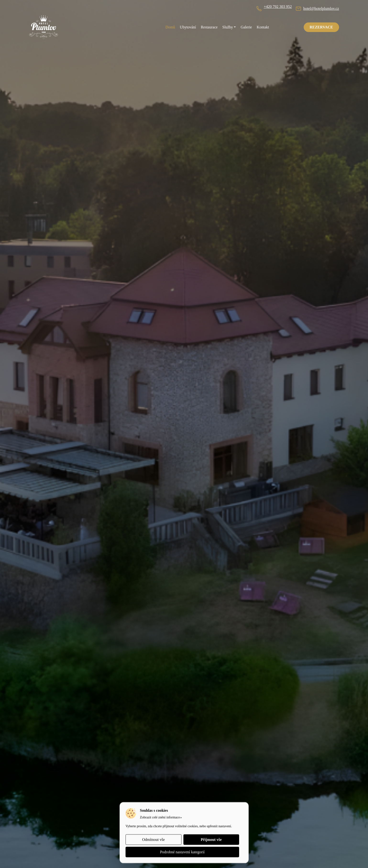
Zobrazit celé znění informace (160, 817)
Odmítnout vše (153, 839)
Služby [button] (228, 27)
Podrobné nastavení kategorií (182, 852)
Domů (170, 27)
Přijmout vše (211, 839)
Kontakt (263, 27)
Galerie (246, 27)
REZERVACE (321, 27)
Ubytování (188, 27)
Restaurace (209, 27)
